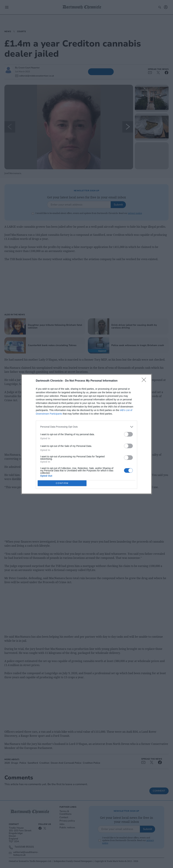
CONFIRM (62, 483)
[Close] (145, 381)
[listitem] (86, 427)
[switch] (128, 434)
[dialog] (86, 434)
